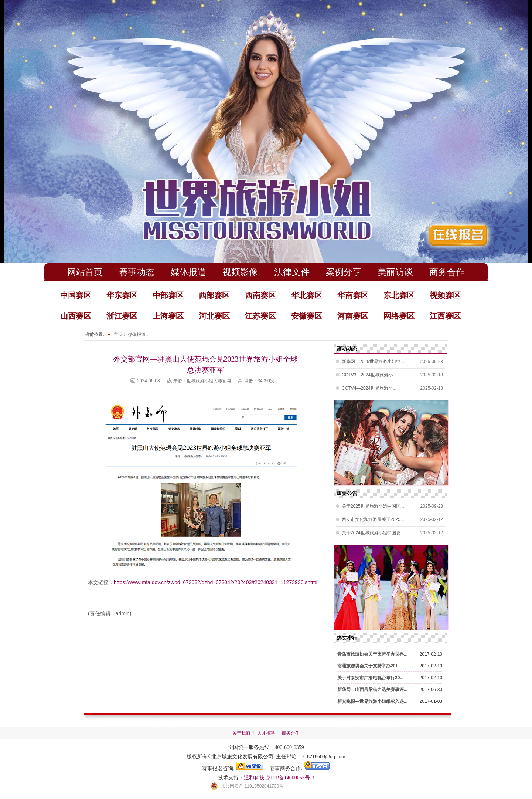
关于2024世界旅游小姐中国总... (373, 533)
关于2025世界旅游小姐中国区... (373, 506)
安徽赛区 (307, 316)
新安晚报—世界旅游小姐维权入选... (372, 701)
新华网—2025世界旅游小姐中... (373, 362)
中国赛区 (76, 295)
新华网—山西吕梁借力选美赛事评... (372, 690)
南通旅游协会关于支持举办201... (369, 666)
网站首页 (85, 272)
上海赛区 (168, 316)
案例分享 (344, 272)
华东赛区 (122, 295)
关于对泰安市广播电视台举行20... (370, 678)
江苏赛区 (260, 316)
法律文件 (292, 272)
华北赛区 (307, 295)
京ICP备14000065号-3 (290, 778)
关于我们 (241, 733)
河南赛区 (353, 316)
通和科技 (254, 778)
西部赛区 (214, 295)
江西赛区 (445, 316)
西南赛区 (260, 295)
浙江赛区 (122, 316)
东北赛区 (399, 295)
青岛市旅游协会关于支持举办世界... (372, 654)
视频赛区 (445, 295)
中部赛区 (168, 295)
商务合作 (447, 272)
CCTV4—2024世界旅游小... (369, 388)
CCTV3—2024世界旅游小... (369, 375)
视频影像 (240, 272)
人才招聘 (266, 733)
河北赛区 (214, 316)
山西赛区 (76, 316)
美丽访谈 (395, 272)
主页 (118, 335)
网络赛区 (399, 316)
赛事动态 (137, 272)
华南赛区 (353, 295)
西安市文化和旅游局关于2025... (373, 519)
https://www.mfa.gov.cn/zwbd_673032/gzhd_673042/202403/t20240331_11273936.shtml (216, 582)
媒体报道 (188, 272)
